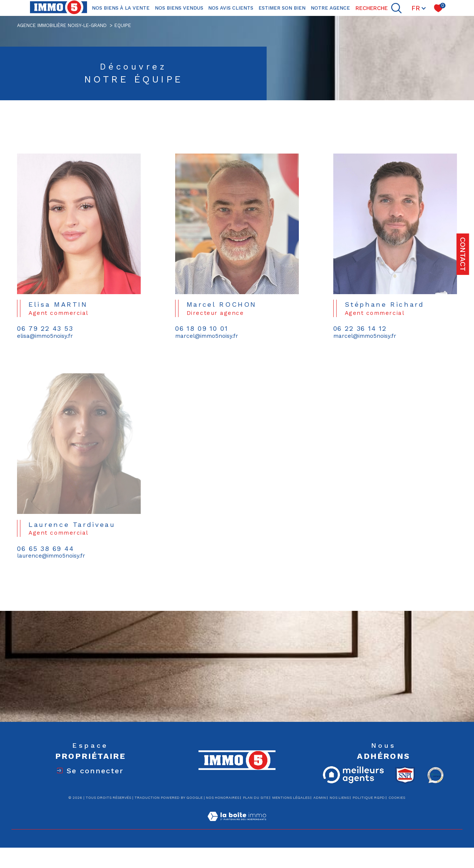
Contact (463, 254)
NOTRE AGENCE (330, 8)
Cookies (397, 798)
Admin (320, 798)
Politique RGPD (369, 798)
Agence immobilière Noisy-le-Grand (62, 25)
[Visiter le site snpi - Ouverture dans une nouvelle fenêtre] (405, 775)
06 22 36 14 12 (360, 329)
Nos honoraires (223, 798)
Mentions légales (291, 798)
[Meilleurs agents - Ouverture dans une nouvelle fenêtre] (353, 775)
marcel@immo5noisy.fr (207, 336)
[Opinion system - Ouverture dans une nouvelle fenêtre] (435, 775)
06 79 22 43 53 (45, 329)
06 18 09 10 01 (201, 329)
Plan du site (256, 798)
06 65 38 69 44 (45, 559)
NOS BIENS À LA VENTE (121, 8)
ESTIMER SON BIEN (282, 8)
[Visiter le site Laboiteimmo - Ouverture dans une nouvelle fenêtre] (237, 825)
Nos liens (339, 798)
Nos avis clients (231, 8)
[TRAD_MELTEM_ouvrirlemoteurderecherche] (379, 8)
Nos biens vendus (179, 8)
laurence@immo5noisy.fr (51, 566)
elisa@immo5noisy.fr (45, 336)
